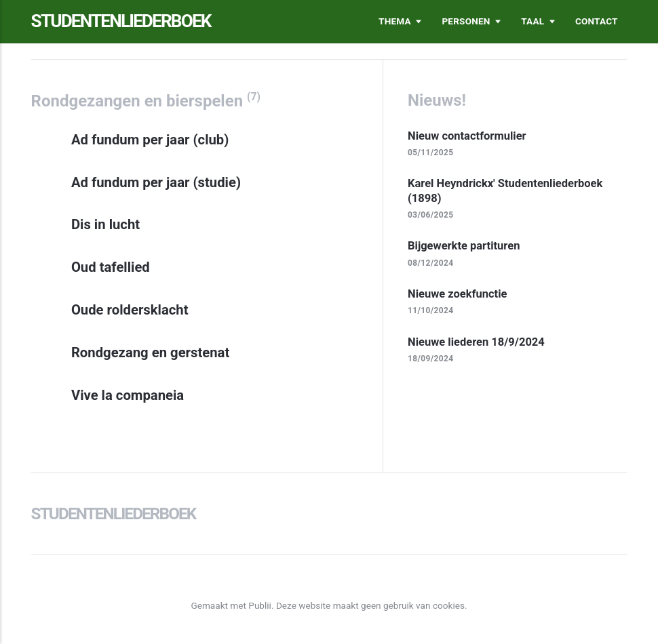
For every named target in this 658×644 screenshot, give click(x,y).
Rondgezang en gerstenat (150, 353)
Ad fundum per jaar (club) (150, 140)
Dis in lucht (105, 224)
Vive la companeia (128, 395)
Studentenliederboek (121, 21)
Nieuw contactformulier (467, 136)
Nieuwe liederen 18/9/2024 (476, 342)
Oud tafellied (111, 267)
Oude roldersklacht (130, 310)
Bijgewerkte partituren (464, 246)
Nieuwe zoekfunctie (457, 294)
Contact (597, 21)
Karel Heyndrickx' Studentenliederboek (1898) (505, 190)
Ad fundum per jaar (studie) (156, 182)
